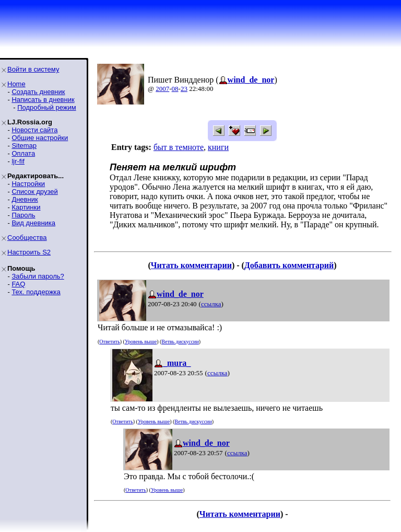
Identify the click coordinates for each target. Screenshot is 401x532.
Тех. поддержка (36, 292)
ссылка (211, 304)
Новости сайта (34, 130)
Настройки (28, 184)
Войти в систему (33, 69)
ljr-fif (18, 161)
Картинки (26, 207)
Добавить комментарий (289, 265)
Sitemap (24, 146)
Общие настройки (40, 138)
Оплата (23, 153)
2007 (162, 89)
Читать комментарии (191, 265)
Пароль (23, 215)
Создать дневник (38, 92)
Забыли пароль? (38, 276)
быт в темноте (179, 147)
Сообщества (27, 238)
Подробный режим (46, 107)
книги (218, 147)
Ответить (109, 342)
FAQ (18, 284)
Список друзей (34, 192)
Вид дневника (33, 223)
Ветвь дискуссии (180, 342)
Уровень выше (141, 342)
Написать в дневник (43, 100)
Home (16, 84)
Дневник (25, 199)
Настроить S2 (29, 252)
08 (175, 89)
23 (184, 89)
